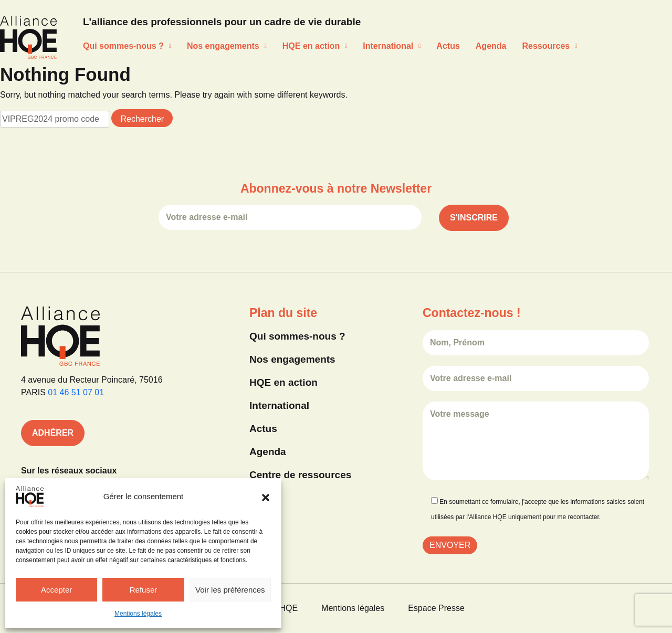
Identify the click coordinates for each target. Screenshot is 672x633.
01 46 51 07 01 (76, 392)
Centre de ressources (300, 475)
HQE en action (315, 46)
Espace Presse (436, 608)
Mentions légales (138, 614)
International (392, 46)
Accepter (56, 590)
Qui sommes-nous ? (127, 46)
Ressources (549, 46)
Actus (448, 46)
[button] (266, 497)
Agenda (491, 46)
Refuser (144, 590)
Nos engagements (227, 46)
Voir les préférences (230, 590)
